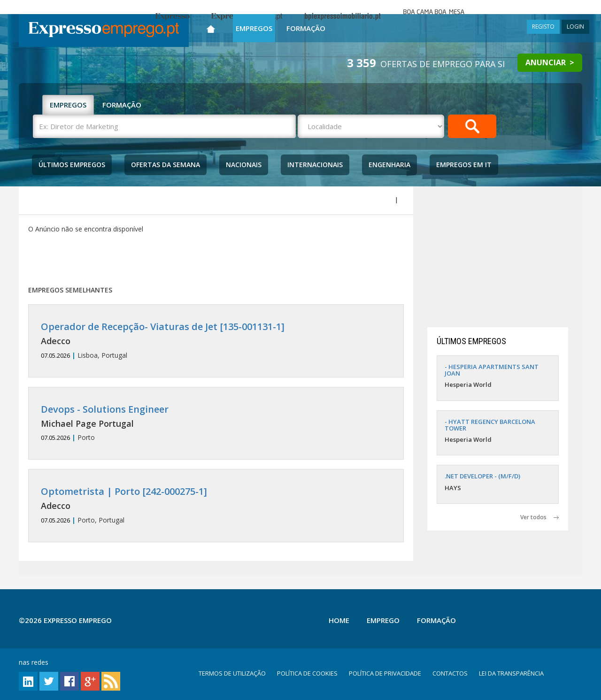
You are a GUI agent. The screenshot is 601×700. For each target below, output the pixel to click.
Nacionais (244, 165)
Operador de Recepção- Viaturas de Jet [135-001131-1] (163, 327)
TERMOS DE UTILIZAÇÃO (232, 673)
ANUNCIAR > (550, 62)
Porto (216, 423)
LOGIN (575, 27)
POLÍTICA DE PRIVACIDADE (385, 673)
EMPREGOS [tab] (68, 105)
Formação (306, 28)
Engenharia (389, 165)
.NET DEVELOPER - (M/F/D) (482, 476)
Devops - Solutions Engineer (105, 409)
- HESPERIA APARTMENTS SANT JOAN (492, 370)
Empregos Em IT (464, 165)
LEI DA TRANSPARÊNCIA (511, 673)
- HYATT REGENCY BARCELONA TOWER (490, 425)
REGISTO (543, 27)
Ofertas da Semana (166, 165)
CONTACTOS (450, 673)
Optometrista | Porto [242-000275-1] (124, 491)
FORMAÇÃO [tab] (122, 105)
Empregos (254, 28)
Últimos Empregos (72, 165)
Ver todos (539, 517)
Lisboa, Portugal (216, 341)
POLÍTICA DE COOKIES (307, 673)
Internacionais (315, 165)
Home (339, 620)
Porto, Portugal (216, 505)
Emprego (383, 620)
